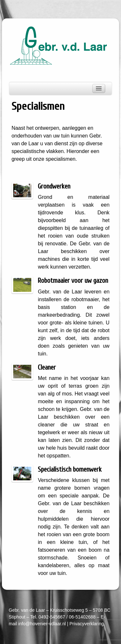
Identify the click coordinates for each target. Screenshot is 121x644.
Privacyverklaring (87, 624)
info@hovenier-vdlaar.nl (42, 624)
